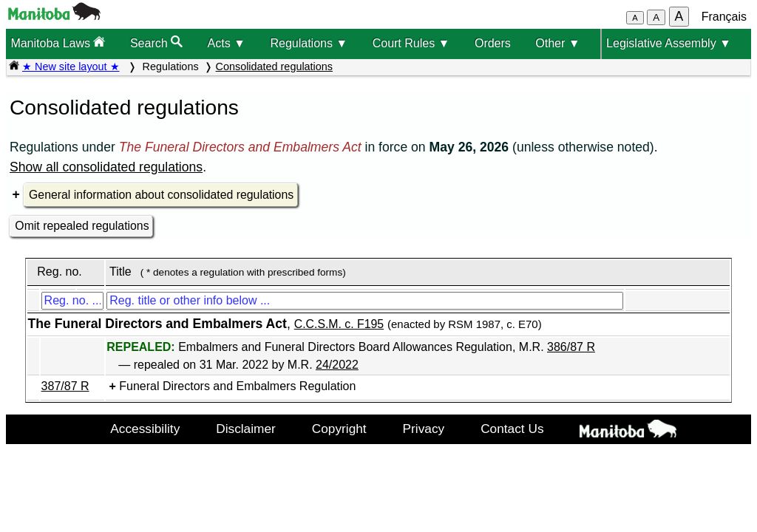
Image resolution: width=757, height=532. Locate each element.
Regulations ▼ (309, 43)
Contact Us (512, 429)
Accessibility (145, 429)
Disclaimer (246, 429)
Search (156, 42)
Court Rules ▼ (411, 43)
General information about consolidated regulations (161, 195)
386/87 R (571, 347)
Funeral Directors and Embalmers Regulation (237, 386)
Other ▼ (557, 43)
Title (120, 272)
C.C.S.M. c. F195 (339, 324)
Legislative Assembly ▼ (669, 43)
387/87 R (65, 386)
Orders (493, 43)
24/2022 (337, 365)
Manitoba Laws (58, 42)
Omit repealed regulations (82, 226)
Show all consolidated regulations (106, 167)
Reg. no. (59, 272)
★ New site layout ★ (71, 66)
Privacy (424, 429)
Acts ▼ (227, 43)
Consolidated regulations (274, 66)
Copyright (339, 429)
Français (724, 17)
